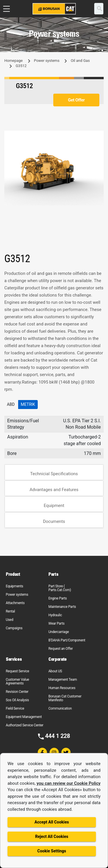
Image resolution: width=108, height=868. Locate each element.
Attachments (15, 603)
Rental (10, 611)
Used (10, 620)
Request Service (17, 671)
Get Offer (76, 100)
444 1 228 (57, 736)
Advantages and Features (54, 490)
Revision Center (17, 692)
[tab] (54, 472)
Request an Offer (61, 649)
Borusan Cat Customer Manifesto (65, 698)
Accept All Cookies (52, 822)
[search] (99, 9)
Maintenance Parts (62, 607)
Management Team (63, 680)
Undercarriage (59, 632)
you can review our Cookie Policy (69, 783)
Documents (54, 521)
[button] (98, 136)
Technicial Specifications (54, 474)
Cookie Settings (52, 851)
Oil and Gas (80, 61)
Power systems (47, 61)
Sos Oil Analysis (17, 700)
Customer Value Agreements (17, 681)
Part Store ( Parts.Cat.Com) (60, 588)
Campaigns (14, 628)
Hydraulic (55, 615)
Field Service (15, 708)
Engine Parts (58, 598)
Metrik (28, 404)
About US (55, 671)
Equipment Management (24, 717)
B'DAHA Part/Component (67, 640)
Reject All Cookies (52, 836)
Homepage (14, 61)
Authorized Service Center (24, 725)
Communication (60, 708)
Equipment (54, 506)
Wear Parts (56, 623)
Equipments (14, 586)
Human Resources (62, 688)
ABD (11, 404)
